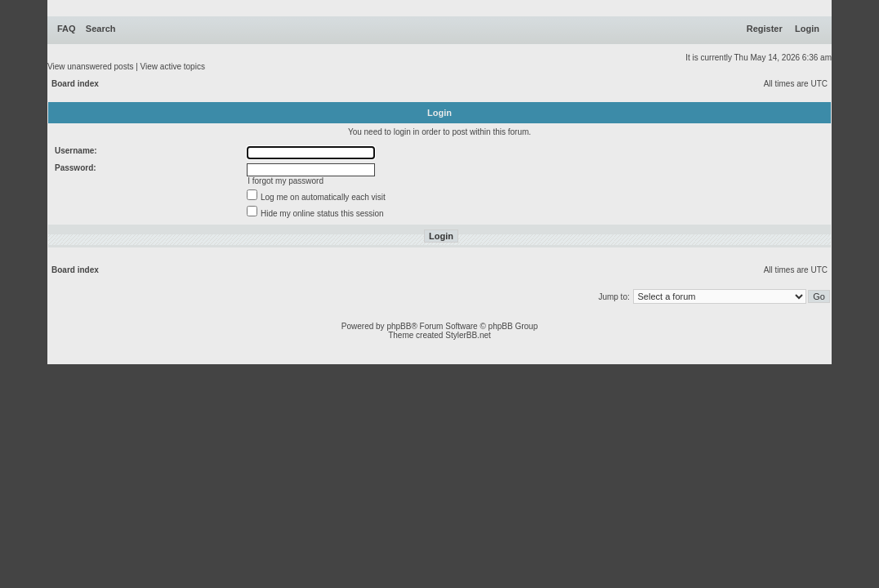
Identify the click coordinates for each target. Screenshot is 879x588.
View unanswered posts (90, 67)
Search (101, 29)
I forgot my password (286, 181)
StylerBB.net (468, 335)
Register (765, 29)
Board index (75, 84)
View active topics (173, 67)
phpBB (399, 326)
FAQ (67, 29)
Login (807, 29)
